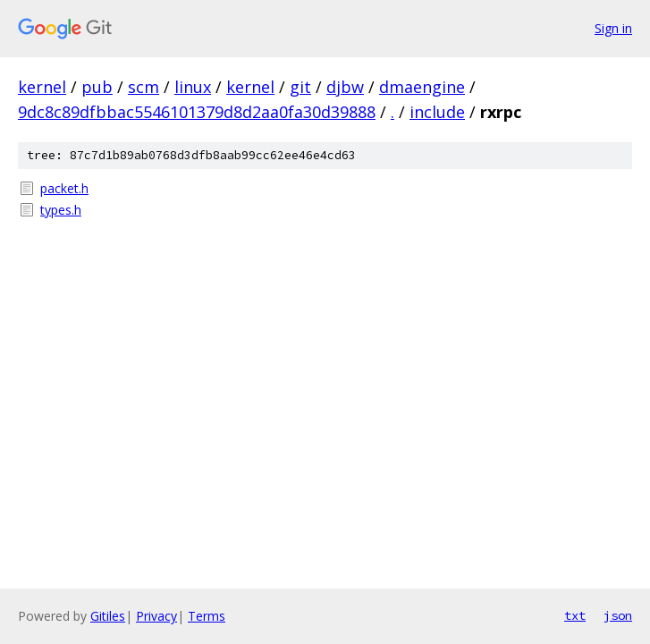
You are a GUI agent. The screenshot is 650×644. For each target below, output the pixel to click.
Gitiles (108, 616)
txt (575, 615)
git (300, 87)
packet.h (64, 188)
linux (193, 87)
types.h (61, 210)
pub (97, 87)
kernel (42, 87)
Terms (207, 616)
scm (144, 87)
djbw (345, 87)
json (618, 615)
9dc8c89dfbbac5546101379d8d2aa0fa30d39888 (197, 112)
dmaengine (422, 87)
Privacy (156, 616)
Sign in (613, 28)
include (437, 112)
